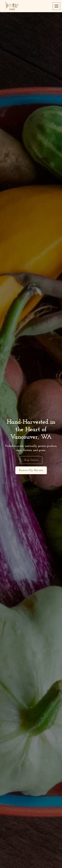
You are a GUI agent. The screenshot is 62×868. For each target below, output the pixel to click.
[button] (56, 6)
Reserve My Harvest (31, 470)
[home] (12, 6)
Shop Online (31, 460)
